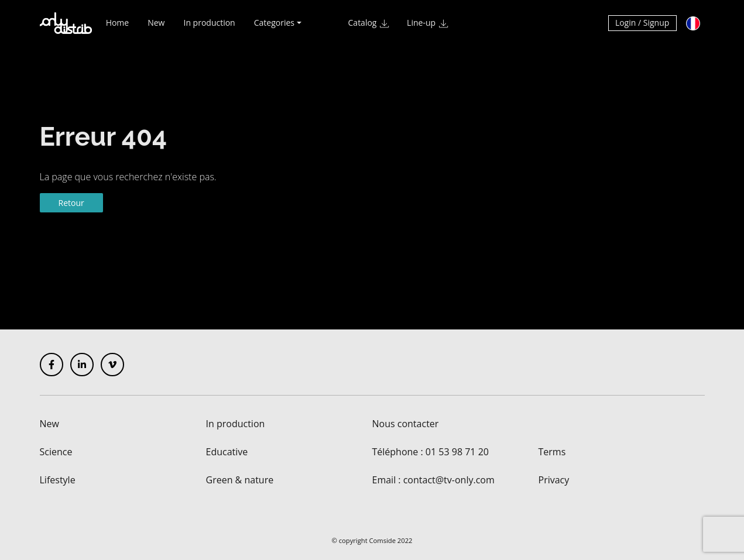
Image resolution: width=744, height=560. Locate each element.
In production (209, 28)
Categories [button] (274, 28)
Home (118, 28)
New (156, 28)
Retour (71, 203)
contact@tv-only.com (449, 480)
